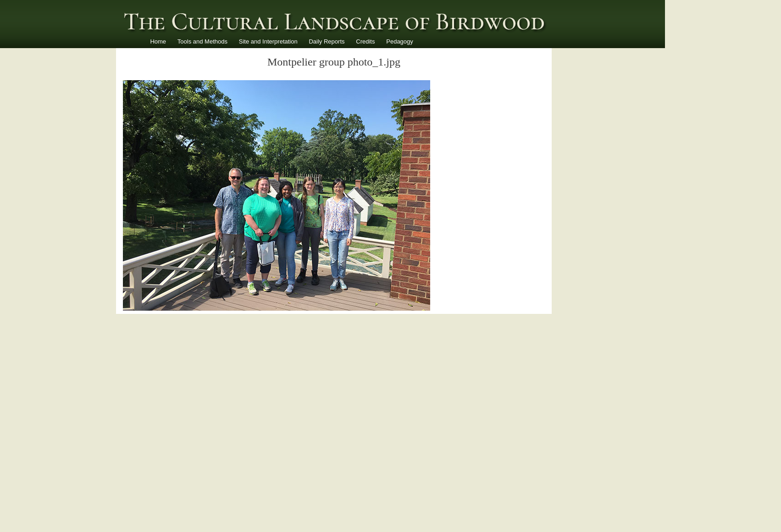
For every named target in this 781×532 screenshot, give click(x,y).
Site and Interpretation (268, 41)
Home (158, 41)
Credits (365, 41)
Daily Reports (327, 41)
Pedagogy (400, 41)
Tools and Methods (202, 41)
